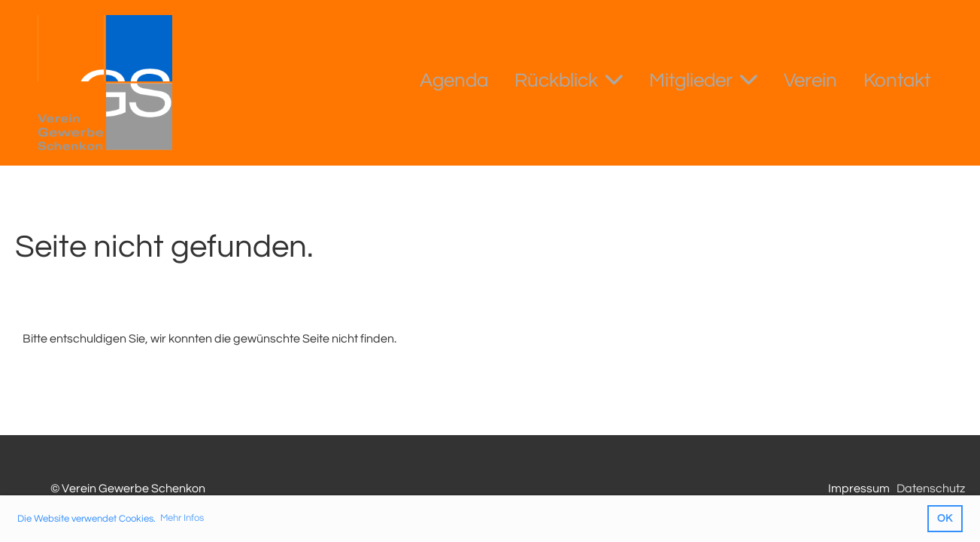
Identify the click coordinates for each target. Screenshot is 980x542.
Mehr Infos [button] (182, 518)
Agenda (454, 81)
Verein (810, 81)
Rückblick (569, 79)
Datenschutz (931, 489)
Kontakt (897, 81)
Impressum (859, 489)
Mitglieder (703, 79)
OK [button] (945, 518)
